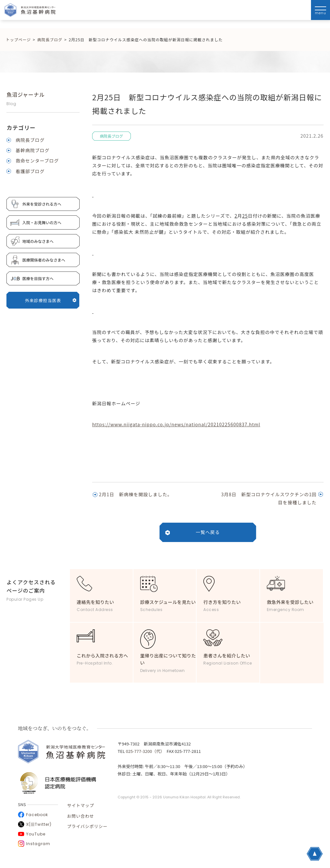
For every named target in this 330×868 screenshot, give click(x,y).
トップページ (18, 39)
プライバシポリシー (87, 826)
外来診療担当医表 (51, 300)
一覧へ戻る (208, 532)
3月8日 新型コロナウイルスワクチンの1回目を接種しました (269, 498)
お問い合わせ (81, 816)
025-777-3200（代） (144, 751)
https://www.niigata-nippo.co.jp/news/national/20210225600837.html (176, 424)
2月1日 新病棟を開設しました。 (136, 494)
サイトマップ (81, 805)
